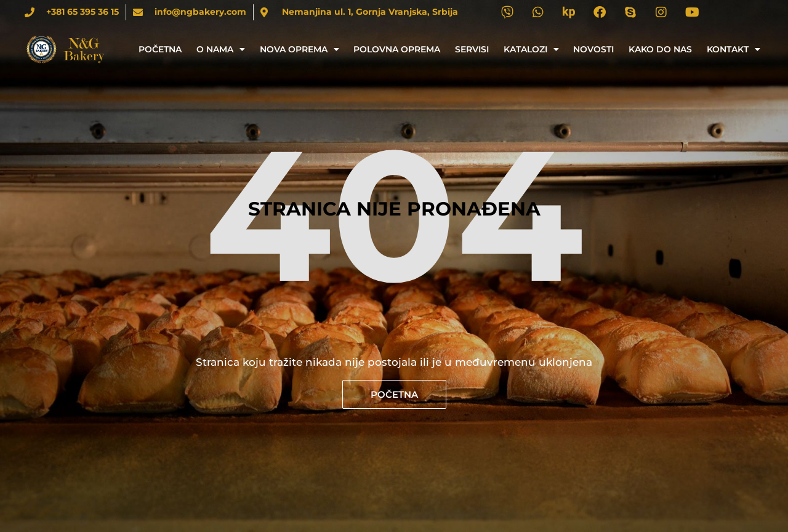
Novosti (593, 49)
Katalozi (531, 49)
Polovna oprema (397, 49)
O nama (221, 49)
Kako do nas (660, 49)
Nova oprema (300, 49)
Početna (160, 49)
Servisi (472, 49)
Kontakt (734, 49)
